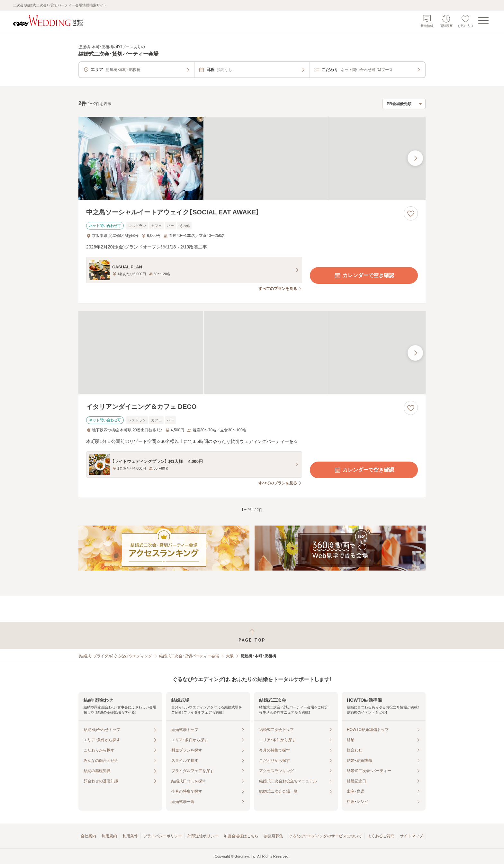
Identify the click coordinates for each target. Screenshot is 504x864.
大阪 (230, 656)
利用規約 (109, 836)
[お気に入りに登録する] (411, 213)
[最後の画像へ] (415, 158)
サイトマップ (411, 836)
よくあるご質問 (381, 836)
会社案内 (88, 836)
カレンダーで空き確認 (364, 275)
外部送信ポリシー (203, 836)
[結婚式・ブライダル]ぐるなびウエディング (115, 656)
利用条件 (130, 836)
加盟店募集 (274, 836)
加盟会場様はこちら (241, 836)
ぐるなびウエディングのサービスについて (325, 836)
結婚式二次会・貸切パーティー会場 (189, 656)
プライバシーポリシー (163, 836)
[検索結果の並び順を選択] (404, 104)
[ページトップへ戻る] (252, 636)
